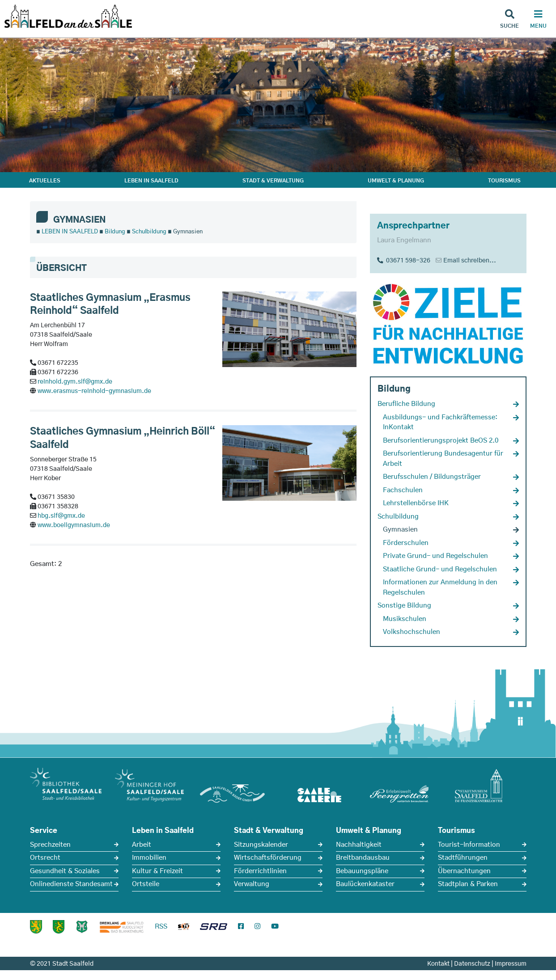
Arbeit (142, 845)
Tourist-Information (469, 845)
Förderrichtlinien (260, 871)
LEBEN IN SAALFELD (151, 181)
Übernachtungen (464, 871)
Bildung (115, 232)
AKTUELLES (45, 181)
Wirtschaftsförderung (268, 858)
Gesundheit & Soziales (65, 871)
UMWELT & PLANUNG (396, 181)
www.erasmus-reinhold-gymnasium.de (94, 391)
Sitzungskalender (261, 845)
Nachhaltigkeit (359, 845)
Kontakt (438, 964)
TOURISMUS (504, 181)
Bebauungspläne (362, 871)
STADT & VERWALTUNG (273, 181)
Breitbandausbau (363, 858)
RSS (161, 927)
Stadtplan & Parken (468, 884)
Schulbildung (149, 232)
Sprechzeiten (50, 845)
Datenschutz (472, 964)
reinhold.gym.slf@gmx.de (75, 382)
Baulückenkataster (365, 884)
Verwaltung (252, 884)
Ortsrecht (45, 858)
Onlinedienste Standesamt (71, 884)
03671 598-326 (404, 261)
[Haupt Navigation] (538, 20)
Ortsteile (146, 884)
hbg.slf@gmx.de (61, 516)
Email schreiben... (470, 261)
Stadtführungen (463, 858)
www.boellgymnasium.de (74, 525)
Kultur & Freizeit (157, 871)
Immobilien (149, 858)
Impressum (511, 964)
